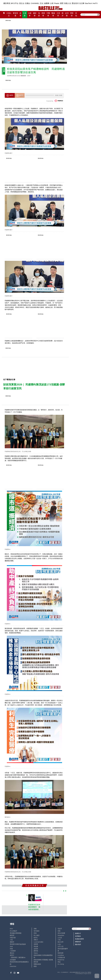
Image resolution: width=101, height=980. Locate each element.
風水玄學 (60, 942)
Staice (36, 953)
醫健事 (53, 14)
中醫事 (48, 14)
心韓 (52, 3)
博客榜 (72, 14)
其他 (76, 14)
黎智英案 (15, 14)
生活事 (82, 3)
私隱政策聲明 (79, 939)
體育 (62, 3)
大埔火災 (9, 14)
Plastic (57, 3)
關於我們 (78, 944)
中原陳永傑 (61, 957)
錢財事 (35, 14)
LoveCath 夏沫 (38, 942)
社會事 (25, 14)
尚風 (11, 949)
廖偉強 (36, 951)
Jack (11, 946)
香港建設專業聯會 (16, 933)
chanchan (13, 966)
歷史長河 (75, 3)
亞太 (42, 3)
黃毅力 (36, 940)
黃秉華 (36, 944)
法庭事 (30, 14)
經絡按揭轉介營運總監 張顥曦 (43, 960)
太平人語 (60, 946)
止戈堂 (60, 938)
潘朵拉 (12, 953)
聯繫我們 (78, 942)
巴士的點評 (13, 931)
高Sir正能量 (61, 933)
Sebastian (61, 935)
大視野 (58, 14)
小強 (59, 940)
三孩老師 (13, 951)
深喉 (35, 929)
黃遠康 (36, 946)
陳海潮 (36, 962)
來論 (59, 962)
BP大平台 (15, 3)
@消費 (67, 14)
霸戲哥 (12, 942)
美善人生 (68, 3)
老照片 (12, 955)
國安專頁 (7, 3)
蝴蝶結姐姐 (37, 964)
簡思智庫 (60, 953)
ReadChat (61, 960)
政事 (20, 14)
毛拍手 (60, 929)
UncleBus (61, 955)
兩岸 (63, 14)
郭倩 (35, 933)
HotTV (95, 3)
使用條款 (78, 936)
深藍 (59, 931)
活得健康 (13, 960)
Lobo (59, 944)
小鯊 (11, 940)
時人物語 (37, 935)
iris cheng (61, 964)
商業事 (43, 14)
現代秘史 (37, 931)
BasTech (89, 3)
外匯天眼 (13, 938)
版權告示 (78, 933)
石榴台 (28, 3)
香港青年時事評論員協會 (18, 944)
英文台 (22, 3)
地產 (39, 14)
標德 (35, 966)
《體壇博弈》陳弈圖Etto (18, 957)
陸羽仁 (36, 938)
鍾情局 (12, 935)
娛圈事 (47, 3)
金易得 (36, 949)
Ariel (11, 929)
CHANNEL (35, 3)
